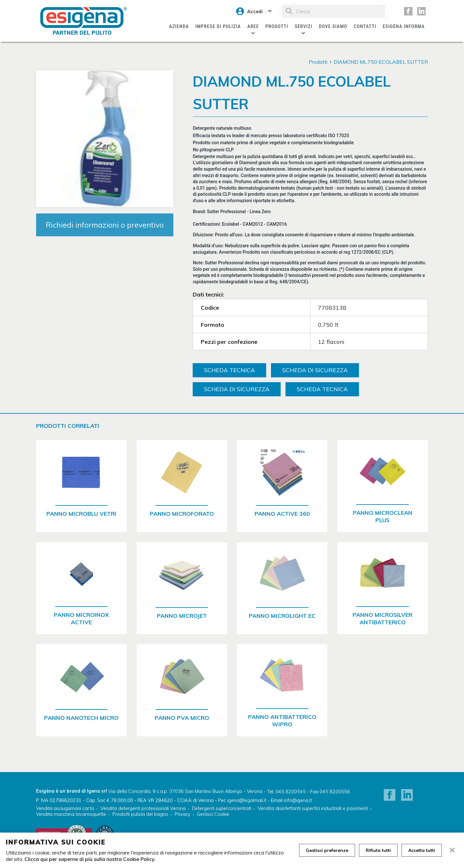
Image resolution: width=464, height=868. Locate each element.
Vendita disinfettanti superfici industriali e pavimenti (313, 808)
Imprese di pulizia (218, 26)
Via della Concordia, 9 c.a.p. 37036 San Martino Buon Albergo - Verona (185, 791)
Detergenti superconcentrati (222, 808)
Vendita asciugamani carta (65, 808)
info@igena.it (298, 800)
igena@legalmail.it (247, 800)
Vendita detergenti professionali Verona (143, 808)
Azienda (179, 26)
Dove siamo (333, 26)
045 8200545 (291, 792)
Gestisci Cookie (213, 814)
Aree (253, 26)
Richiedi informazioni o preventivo (105, 225)
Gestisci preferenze (327, 850)
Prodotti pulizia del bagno (140, 814)
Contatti (365, 26)
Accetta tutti (422, 850)
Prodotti (277, 26)
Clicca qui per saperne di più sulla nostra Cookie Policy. (90, 859)
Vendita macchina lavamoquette (71, 814)
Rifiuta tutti (378, 850)
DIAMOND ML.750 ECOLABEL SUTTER (381, 62)
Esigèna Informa (404, 26)
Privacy (183, 814)
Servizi (303, 26)
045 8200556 (335, 792)
